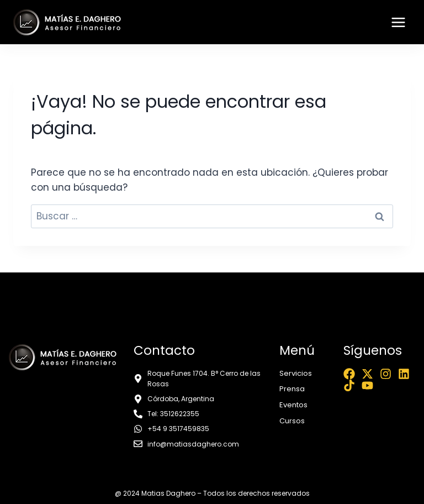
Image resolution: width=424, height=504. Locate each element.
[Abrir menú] (398, 22)
